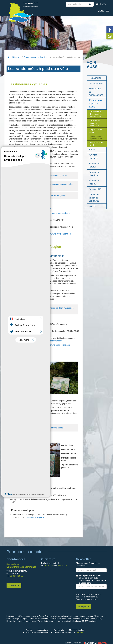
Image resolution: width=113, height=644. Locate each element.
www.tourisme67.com (21, 223)
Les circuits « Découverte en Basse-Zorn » (96, 114)
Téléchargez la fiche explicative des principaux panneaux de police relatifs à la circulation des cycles (42, 185)
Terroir (92, 150)
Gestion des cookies (63, 633)
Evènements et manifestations (96, 92)
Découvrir (17, 57)
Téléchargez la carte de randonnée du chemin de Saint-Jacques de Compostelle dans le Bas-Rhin (42, 309)
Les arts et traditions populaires (94, 198)
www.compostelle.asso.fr (23, 334)
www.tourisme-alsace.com (40, 209)
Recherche (91, 5)
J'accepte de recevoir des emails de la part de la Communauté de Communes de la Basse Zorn (93, 579)
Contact (12, 585)
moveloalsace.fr (19, 230)
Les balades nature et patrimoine (95, 123)
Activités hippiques (94, 157)
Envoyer (82, 607)
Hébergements (96, 83)
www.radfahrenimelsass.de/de (57, 213)
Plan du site (59, 630)
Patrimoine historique (94, 174)
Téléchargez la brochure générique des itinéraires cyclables (39, 176)
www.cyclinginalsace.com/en (24, 216)
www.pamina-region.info (22, 237)
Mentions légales (77, 630)
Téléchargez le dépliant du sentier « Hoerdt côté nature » (38, 428)
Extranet (80, 633)
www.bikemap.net (35, 230)
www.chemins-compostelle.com (57, 345)
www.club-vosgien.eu (36, 327)
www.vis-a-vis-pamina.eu (60, 234)
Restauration (95, 78)
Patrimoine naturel (94, 165)
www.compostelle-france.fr (50, 341)
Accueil (9, 57)
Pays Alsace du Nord (96, 144)
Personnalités (96, 189)
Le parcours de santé (96, 131)
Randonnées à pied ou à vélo (36, 57)
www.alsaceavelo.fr (33, 213)
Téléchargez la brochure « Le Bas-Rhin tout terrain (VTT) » (39, 196)
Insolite (92, 206)
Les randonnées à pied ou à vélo (96, 137)
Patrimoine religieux (94, 182)
